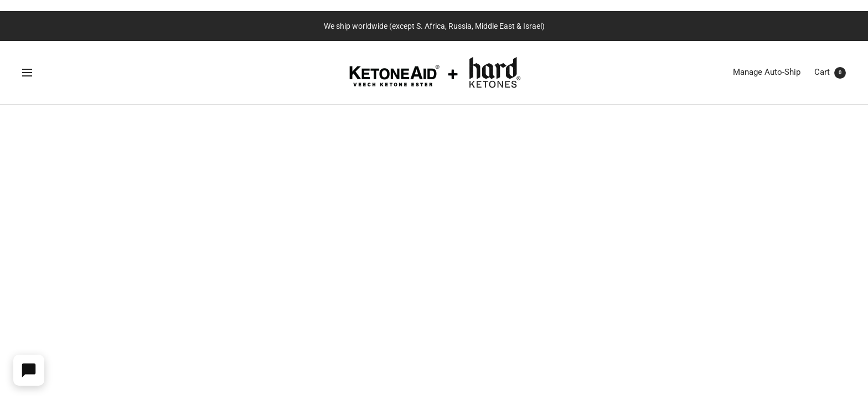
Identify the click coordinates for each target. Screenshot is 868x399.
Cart (830, 72)
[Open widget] (29, 370)
